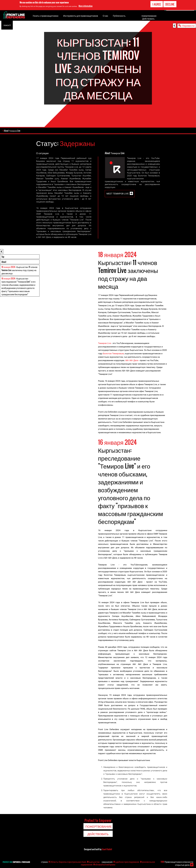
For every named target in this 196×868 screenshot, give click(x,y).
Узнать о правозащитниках (46, 16)
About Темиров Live (12, 131)
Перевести (188, 25)
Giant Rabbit (107, 849)
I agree (157, 4)
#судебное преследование (126, 862)
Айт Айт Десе (132, 360)
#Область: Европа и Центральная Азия (67, 862)
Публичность (119, 16)
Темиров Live (105, 343)
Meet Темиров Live (118, 193)
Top (3, 257)
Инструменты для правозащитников (81, 16)
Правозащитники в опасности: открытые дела (177, 863)
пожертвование (149, 16)
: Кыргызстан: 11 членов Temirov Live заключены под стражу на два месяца (19, 270)
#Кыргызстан (93, 862)
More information (86, 6)
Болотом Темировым (113, 353)
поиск (7, 25)
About (4, 262)
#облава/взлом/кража (104, 864)
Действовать (148, 19)
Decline (170, 4)
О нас (105, 16)
